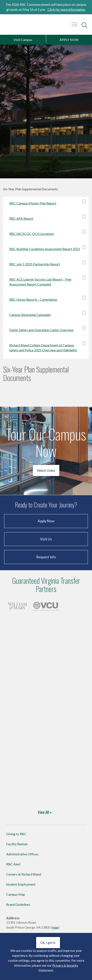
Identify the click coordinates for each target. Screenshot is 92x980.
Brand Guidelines (18, 904)
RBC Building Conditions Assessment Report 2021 (46, 249)
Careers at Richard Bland (24, 874)
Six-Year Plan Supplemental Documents (36, 373)
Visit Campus (23, 40)
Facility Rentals (17, 844)
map (55, 927)
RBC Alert (13, 864)
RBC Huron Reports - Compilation (46, 299)
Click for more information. (67, 9)
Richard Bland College (14, 26)
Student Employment (21, 884)
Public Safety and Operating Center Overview (46, 330)
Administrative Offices (22, 854)
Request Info (46, 557)
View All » (45, 812)
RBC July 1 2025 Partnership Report (46, 264)
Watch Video (46, 470)
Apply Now (46, 521)
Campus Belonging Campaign (46, 314)
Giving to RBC (16, 834)
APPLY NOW (69, 40)
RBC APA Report (46, 218)
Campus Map (16, 894)
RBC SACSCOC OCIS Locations (46, 233)
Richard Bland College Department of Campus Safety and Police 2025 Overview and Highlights (46, 347)
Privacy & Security (65, 965)
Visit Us (46, 539)
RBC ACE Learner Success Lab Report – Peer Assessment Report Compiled (46, 282)
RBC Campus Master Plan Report (46, 203)
